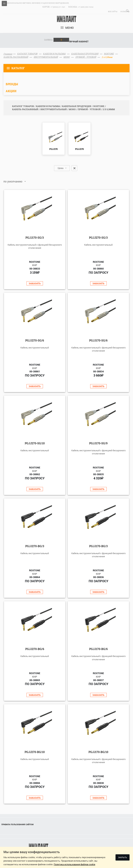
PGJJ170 (54, 149)
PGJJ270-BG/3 (35, 546)
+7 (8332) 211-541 (58, 7)
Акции (11, 91)
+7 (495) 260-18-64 (86, 7)
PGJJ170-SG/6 (98, 340)
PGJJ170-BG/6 (98, 649)
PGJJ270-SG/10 (35, 443)
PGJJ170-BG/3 (98, 546)
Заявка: (57, 40)
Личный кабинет (79, 41)
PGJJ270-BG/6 (35, 649)
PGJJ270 (79, 149)
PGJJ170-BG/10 (98, 752)
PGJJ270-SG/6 (35, 340)
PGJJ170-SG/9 (98, 443)
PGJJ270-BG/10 (35, 752)
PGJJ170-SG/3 (35, 238)
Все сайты (113, 12)
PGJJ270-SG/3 (98, 238)
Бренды (12, 84)
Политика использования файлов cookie (74, 864)
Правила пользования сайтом (17, 824)
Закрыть (123, 857)
